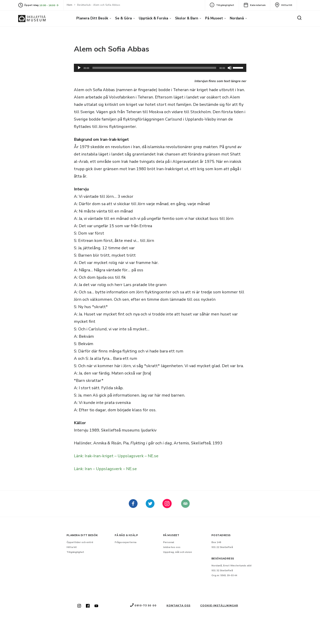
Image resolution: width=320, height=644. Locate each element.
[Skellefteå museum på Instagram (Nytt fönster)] (79, 606)
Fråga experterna (126, 542)
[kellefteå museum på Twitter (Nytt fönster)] (150, 506)
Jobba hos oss (172, 547)
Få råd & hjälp (126, 535)
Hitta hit (283, 5)
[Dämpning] (230, 68)
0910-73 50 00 (143, 605)
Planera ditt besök (92, 18)
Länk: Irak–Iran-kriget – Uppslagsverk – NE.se (116, 456)
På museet (214, 18)
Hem (69, 5)
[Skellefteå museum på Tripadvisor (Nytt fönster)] (185, 506)
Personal (169, 542)
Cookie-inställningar (219, 605)
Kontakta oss (178, 605)
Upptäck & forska (153, 18)
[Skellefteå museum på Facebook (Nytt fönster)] (133, 506)
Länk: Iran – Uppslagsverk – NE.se (105, 469)
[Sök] (299, 18)
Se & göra (123, 18)
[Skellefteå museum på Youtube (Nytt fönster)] (96, 606)
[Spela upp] (79, 68)
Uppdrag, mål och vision (177, 552)
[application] (160, 68)
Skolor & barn (187, 18)
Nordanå (237, 18)
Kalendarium (254, 5)
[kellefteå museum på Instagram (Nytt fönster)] (167, 506)
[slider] (154, 68)
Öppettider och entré (80, 542)
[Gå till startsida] (32, 18)
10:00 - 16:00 (49, 5)
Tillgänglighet (222, 5)
